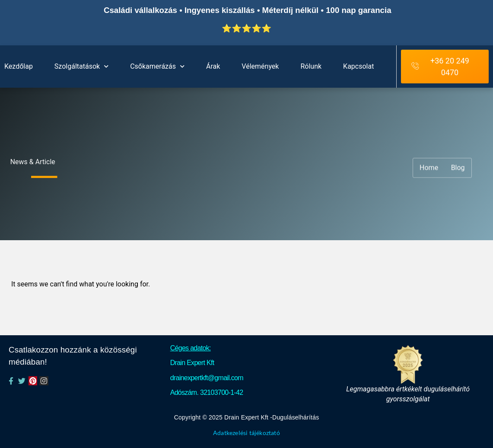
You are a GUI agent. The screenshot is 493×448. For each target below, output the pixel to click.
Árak (213, 66)
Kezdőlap (19, 66)
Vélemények (260, 66)
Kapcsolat (358, 66)
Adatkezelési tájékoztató (246, 433)
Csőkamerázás (157, 66)
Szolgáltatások (81, 66)
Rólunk (311, 66)
